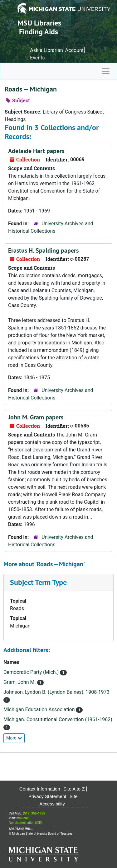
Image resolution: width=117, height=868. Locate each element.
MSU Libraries (39, 23)
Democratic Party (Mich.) (32, 672)
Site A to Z (74, 789)
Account (74, 50)
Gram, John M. (20, 682)
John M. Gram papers (36, 417)
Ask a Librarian (46, 50)
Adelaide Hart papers (36, 151)
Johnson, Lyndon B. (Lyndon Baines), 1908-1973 (56, 692)
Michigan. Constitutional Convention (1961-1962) (58, 719)
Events (37, 58)
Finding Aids (39, 32)
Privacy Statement (47, 796)
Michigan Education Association (40, 709)
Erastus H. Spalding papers (43, 250)
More (14, 738)
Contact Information (40, 789)
